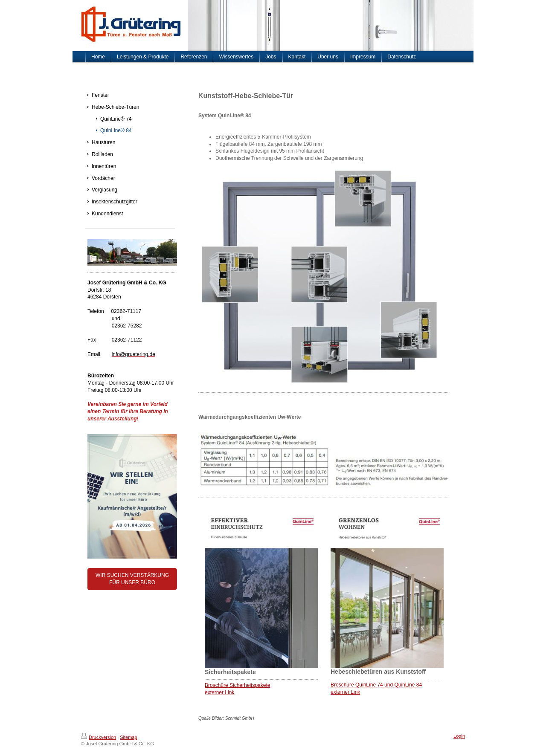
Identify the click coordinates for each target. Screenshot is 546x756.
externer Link (219, 692)
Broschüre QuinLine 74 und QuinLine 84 (376, 685)
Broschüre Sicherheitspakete (237, 685)
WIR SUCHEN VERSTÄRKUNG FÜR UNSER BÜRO (132, 579)
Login (459, 736)
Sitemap (128, 737)
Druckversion (99, 737)
